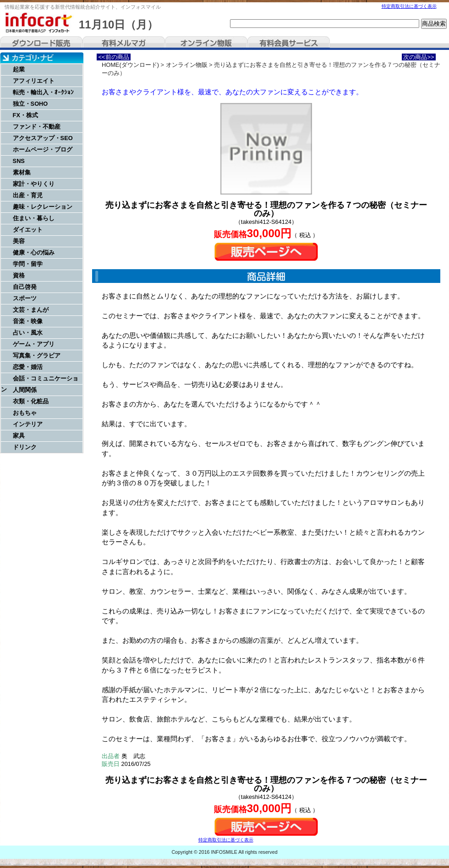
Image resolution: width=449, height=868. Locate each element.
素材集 (22, 172)
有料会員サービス (289, 43)
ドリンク (25, 447)
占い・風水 (28, 333)
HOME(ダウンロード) (130, 65)
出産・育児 (28, 195)
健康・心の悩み (34, 252)
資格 (19, 275)
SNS (19, 161)
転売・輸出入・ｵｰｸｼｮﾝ (43, 92)
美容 (19, 241)
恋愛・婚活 (28, 367)
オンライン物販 (206, 43)
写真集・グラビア (37, 355)
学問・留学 (28, 264)
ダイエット (28, 230)
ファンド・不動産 (37, 127)
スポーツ (25, 298)
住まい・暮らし (34, 218)
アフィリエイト (34, 81)
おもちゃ (25, 413)
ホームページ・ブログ (43, 149)
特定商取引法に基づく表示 (409, 6)
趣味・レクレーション (43, 207)
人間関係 (25, 390)
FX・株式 (25, 115)
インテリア (28, 424)
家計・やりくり (34, 184)
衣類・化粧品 (31, 401)
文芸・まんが (31, 310)
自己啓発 (25, 287)
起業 (19, 69)
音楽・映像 (28, 321)
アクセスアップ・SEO (43, 138)
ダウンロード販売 (41, 43)
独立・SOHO (30, 104)
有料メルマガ (124, 43)
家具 (19, 436)
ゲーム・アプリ (34, 344)
